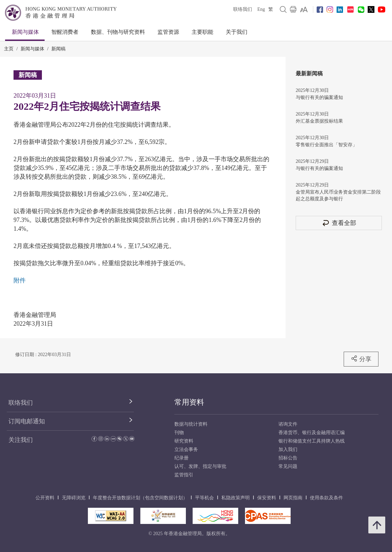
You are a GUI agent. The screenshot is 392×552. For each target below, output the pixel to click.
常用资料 (189, 402)
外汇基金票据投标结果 (319, 121)
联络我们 (243, 9)
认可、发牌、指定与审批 (200, 466)
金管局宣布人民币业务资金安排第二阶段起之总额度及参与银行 (338, 195)
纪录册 (181, 458)
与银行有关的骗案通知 (319, 97)
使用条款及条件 (326, 498)
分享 (361, 359)
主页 (9, 49)
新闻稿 (58, 49)
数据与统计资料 (191, 424)
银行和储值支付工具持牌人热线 (312, 441)
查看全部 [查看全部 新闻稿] (339, 223)
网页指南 (293, 498)
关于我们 (237, 32)
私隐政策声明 (236, 498)
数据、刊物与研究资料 (118, 32)
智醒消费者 (65, 32)
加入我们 (288, 449)
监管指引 (184, 475)
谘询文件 (288, 424)
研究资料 (184, 441)
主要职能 (202, 32)
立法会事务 (186, 449)
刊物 (179, 433)
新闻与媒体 (25, 32)
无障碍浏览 (74, 498)
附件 (20, 280)
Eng (261, 9)
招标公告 (288, 458)
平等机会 (204, 498)
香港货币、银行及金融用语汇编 (312, 433)
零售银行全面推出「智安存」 (326, 145)
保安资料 (267, 498)
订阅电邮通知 (27, 421)
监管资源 (168, 32)
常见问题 (288, 466)
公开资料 (45, 498)
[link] (304, 9)
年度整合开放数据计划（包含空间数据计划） (140, 498)
